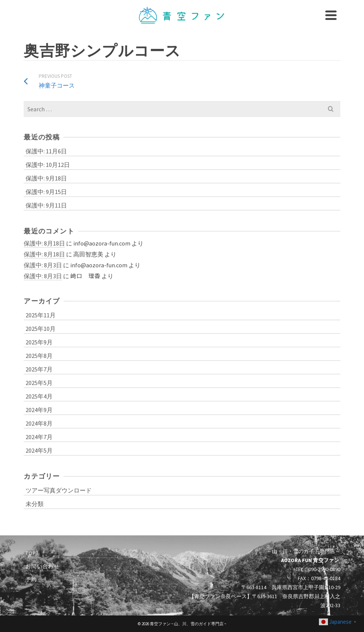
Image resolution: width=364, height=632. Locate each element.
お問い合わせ (42, 566)
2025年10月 (41, 329)
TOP (31, 553)
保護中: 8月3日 (43, 265)
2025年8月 (39, 356)
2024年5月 (39, 450)
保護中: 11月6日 (46, 151)
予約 (31, 579)
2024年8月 (39, 423)
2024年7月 (39, 437)
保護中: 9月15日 (46, 192)
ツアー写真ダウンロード (59, 490)
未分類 (35, 504)
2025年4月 (39, 396)
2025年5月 (39, 383)
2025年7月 (39, 369)
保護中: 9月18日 (46, 178)
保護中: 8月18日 (44, 243)
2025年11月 (41, 315)
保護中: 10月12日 (48, 165)
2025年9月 (39, 342)
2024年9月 (39, 410)
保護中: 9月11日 (46, 205)
